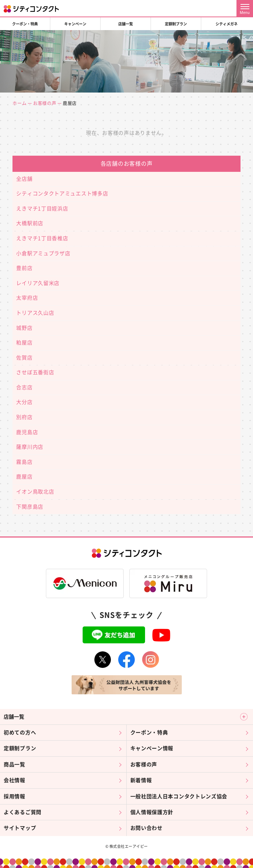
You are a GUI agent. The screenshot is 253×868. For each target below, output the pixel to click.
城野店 (24, 328)
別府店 (24, 417)
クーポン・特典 (25, 24)
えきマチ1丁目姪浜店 (42, 209)
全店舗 (24, 179)
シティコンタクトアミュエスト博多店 (62, 194)
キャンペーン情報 (152, 748)
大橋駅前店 (30, 223)
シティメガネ (227, 24)
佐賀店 (24, 358)
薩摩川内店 (30, 447)
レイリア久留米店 (38, 283)
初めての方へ (20, 733)
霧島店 (24, 462)
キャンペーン (75, 24)
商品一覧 (15, 764)
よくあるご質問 (23, 812)
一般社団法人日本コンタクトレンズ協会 (179, 796)
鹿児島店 (27, 432)
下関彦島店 (30, 507)
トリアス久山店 (35, 313)
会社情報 (15, 780)
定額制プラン (176, 24)
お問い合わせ (147, 828)
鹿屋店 (24, 477)
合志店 (24, 387)
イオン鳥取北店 (35, 492)
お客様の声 (45, 103)
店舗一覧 (126, 24)
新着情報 (141, 780)
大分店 (24, 402)
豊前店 (24, 268)
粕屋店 (24, 343)
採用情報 (15, 796)
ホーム (19, 103)
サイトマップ (20, 828)
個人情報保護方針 (152, 812)
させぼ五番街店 (35, 372)
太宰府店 (27, 298)
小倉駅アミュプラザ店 (43, 253)
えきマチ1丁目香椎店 (42, 238)
